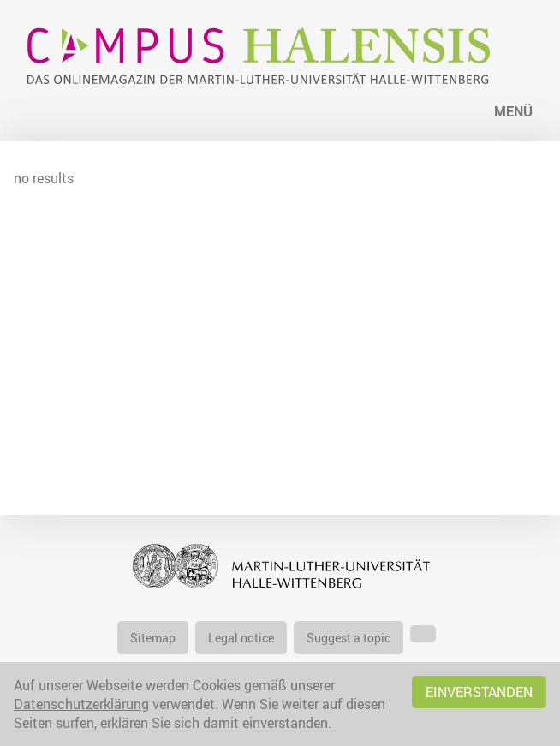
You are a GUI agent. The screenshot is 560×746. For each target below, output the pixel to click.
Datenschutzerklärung (81, 704)
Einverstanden (479, 692)
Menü (513, 111)
